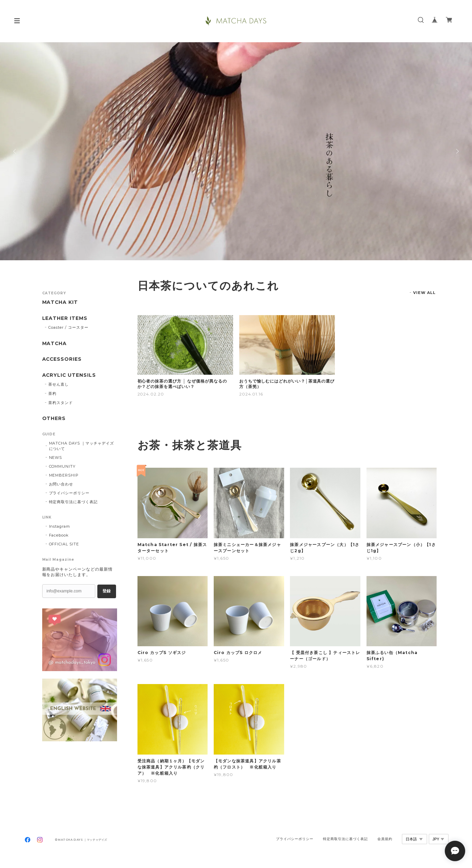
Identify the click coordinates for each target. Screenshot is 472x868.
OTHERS (54, 418)
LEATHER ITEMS (65, 318)
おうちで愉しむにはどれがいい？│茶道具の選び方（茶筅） (287, 384)
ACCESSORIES (62, 359)
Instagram (60, 526)
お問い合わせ (61, 484)
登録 (107, 591)
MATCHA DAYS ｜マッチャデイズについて (82, 446)
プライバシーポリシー (69, 493)
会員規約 (385, 839)
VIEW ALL (425, 293)
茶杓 (52, 393)
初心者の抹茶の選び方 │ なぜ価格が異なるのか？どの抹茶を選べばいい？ (182, 384)
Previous (15, 151)
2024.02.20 (151, 394)
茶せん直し (59, 384)
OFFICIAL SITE (64, 544)
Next (457, 151)
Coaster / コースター (68, 327)
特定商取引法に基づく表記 (74, 502)
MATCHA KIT (60, 302)
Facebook (59, 535)
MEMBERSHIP (64, 475)
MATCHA (55, 344)
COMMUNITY (62, 466)
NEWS (56, 458)
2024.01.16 (251, 394)
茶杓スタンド (61, 403)
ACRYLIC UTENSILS (69, 375)
